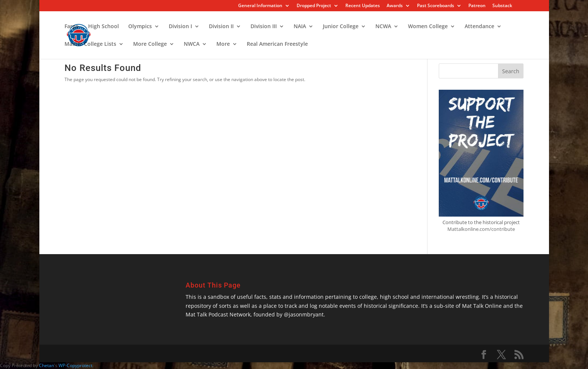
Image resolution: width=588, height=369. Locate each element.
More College (150, 44)
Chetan (46, 365)
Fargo (72, 27)
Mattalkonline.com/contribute (481, 229)
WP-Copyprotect (75, 365)
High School (103, 27)
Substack (502, 6)
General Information (260, 6)
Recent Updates (363, 6)
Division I (180, 27)
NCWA (383, 27)
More (223, 44)
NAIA (300, 27)
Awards (395, 6)
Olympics (140, 27)
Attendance (479, 27)
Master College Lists (90, 44)
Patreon (477, 6)
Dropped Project (314, 6)
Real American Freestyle (277, 44)
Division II (221, 27)
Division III (264, 27)
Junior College (341, 27)
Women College (428, 27)
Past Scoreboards (436, 6)
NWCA (192, 44)
